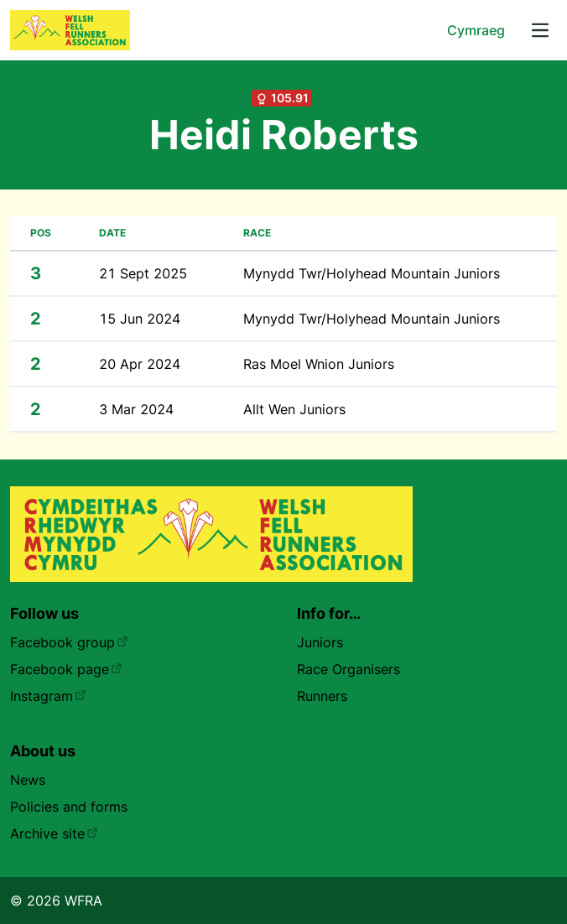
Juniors (320, 642)
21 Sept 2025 (143, 273)
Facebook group (69, 642)
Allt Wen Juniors (294, 409)
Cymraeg (476, 30)
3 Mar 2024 (136, 409)
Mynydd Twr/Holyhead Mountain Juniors (372, 273)
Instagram (48, 696)
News (28, 780)
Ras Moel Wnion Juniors (319, 364)
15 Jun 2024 (140, 319)
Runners (322, 696)
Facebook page (66, 669)
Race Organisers (349, 669)
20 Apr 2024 (140, 364)
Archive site (54, 833)
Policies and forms (69, 807)
